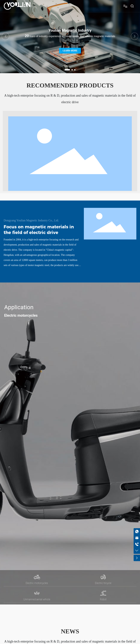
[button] (67, 70)
